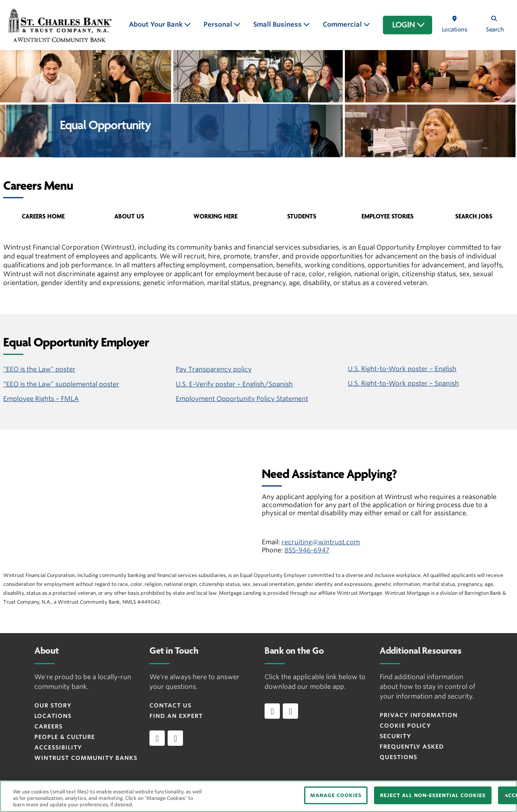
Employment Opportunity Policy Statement (242, 399)
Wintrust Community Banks (86, 758)
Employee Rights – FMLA (41, 399)
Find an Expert (176, 716)
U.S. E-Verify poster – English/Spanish (234, 384)
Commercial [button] (343, 24)
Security (395, 736)
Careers (48, 726)
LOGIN (409, 25)
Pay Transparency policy (214, 369)
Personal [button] (219, 24)
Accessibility (58, 747)
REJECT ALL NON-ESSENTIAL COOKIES (433, 795)
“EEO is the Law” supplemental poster (61, 384)
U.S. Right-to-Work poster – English (402, 369)
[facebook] (157, 738)
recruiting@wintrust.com (321, 542)
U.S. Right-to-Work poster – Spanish (403, 383)
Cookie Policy (405, 726)
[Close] (504, 795)
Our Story (53, 705)
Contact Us (170, 705)
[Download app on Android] (290, 711)
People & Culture (65, 737)
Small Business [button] (278, 24)
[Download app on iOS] (272, 711)
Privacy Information (419, 715)
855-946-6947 (307, 550)
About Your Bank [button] (157, 24)
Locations (53, 716)
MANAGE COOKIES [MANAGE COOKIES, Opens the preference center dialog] (336, 795)
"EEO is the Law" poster (39, 369)
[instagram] (175, 738)
